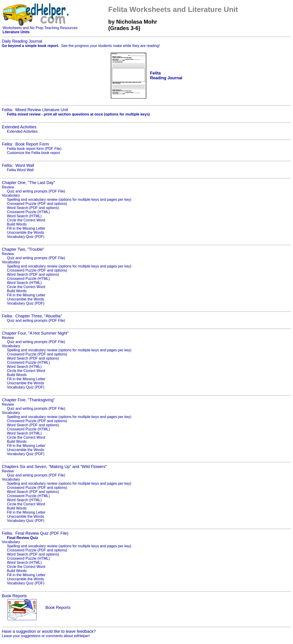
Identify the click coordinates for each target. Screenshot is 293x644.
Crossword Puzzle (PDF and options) (37, 204)
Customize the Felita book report (33, 153)
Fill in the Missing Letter (26, 228)
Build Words (17, 224)
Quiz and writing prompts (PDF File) (36, 191)
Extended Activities (22, 131)
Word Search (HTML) (24, 216)
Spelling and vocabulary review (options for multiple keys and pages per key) (69, 200)
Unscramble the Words (25, 233)
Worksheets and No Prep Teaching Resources (40, 28)
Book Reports (58, 608)
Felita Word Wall (20, 170)
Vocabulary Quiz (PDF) (26, 237)
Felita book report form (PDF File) (34, 149)
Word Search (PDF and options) (33, 208)
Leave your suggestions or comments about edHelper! (46, 636)
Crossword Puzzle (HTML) (28, 212)
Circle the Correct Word (26, 220)
